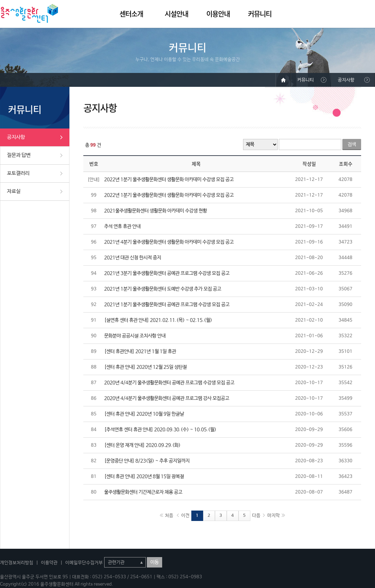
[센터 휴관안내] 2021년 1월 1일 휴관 (140, 351)
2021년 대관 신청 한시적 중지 (133, 258)
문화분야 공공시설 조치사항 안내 (135, 336)
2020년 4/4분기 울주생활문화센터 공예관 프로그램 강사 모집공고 (167, 398)
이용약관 (49, 563)
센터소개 (131, 14)
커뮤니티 (260, 14)
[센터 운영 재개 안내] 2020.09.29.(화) (142, 445)
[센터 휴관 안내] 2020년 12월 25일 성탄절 (145, 367)
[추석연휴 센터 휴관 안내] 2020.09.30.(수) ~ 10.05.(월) (160, 430)
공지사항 (16, 137)
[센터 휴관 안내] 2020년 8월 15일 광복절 (144, 477)
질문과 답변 (19, 155)
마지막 (274, 516)
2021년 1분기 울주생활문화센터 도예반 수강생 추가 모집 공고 (163, 289)
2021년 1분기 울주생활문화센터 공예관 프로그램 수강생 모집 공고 (167, 305)
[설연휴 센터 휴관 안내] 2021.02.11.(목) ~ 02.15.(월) (158, 320)
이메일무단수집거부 (84, 563)
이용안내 (218, 14)
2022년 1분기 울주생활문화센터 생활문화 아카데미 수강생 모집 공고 (169, 180)
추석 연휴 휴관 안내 (122, 226)
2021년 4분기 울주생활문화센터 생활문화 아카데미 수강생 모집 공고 (169, 242)
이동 (155, 562)
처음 (169, 516)
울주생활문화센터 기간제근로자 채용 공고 (143, 492)
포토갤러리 (18, 173)
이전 (185, 516)
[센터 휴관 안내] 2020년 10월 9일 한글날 (144, 414)
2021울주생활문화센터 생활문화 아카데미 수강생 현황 (156, 211)
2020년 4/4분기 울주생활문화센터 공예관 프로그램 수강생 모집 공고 (169, 383)
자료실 (14, 191)
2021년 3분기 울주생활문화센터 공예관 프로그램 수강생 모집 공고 (167, 273)
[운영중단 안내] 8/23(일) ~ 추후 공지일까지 (147, 461)
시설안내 (176, 14)
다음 (256, 516)
